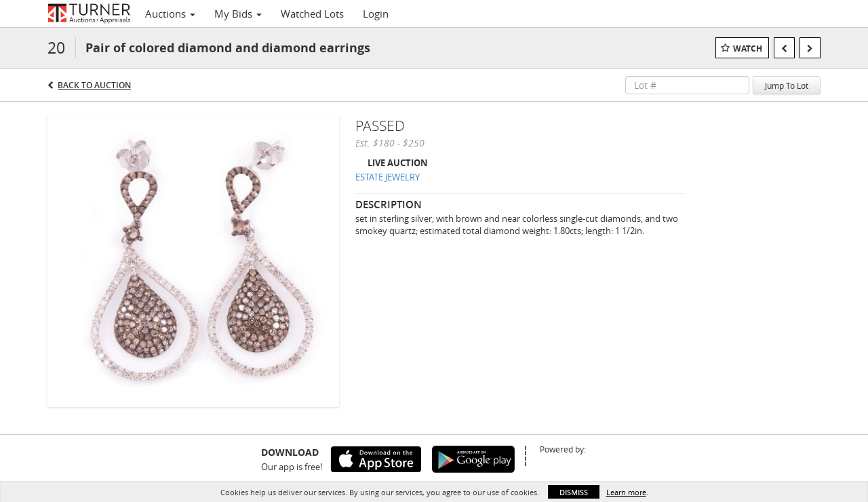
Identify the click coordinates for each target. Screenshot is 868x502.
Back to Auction (94, 85)
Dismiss (574, 492)
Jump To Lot (787, 85)
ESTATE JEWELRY (388, 177)
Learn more (626, 492)
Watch (748, 49)
